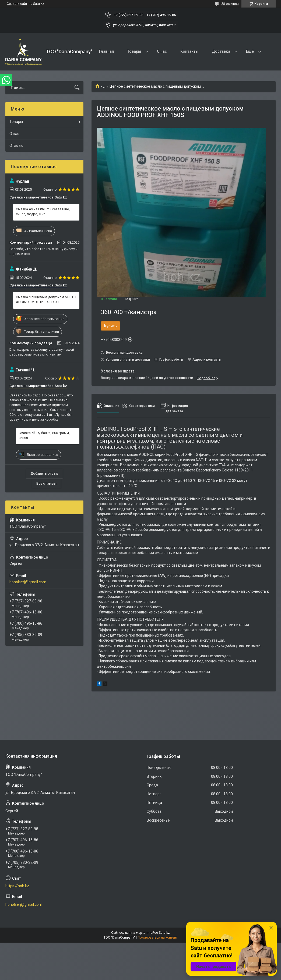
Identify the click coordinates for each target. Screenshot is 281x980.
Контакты (189, 51)
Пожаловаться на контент (157, 938)
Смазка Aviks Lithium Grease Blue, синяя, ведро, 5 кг (43, 212)
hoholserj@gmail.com (28, 582)
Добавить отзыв (44, 473)
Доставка (221, 51)
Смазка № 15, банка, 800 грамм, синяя (44, 435)
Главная (106, 51)
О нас (162, 51)
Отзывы (16, 145)
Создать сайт (17, 4)
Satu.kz (164, 933)
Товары (134, 51)
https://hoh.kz (17, 886)
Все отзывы (46, 483)
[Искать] (77, 88)
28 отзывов (230, 4)
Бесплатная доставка (124, 352)
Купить (110, 326)
